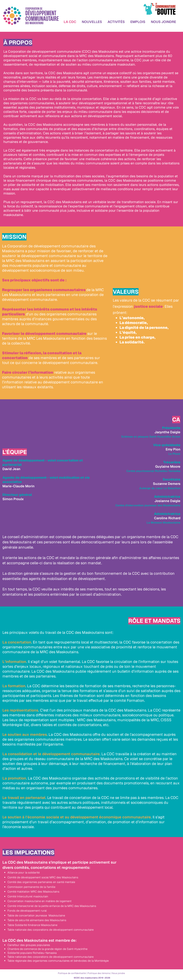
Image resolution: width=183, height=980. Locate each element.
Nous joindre (118, 973)
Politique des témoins (99, 973)
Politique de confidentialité (72, 973)
